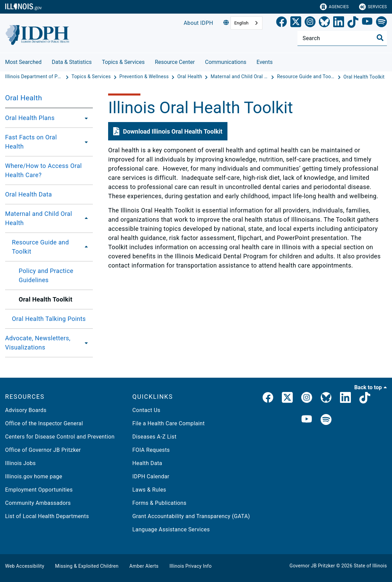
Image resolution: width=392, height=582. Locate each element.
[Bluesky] (324, 23)
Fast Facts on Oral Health (31, 142)
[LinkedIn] (339, 23)
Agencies (334, 7)
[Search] (342, 38)
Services (373, 7)
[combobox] (246, 23)
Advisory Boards (26, 410)
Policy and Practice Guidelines (46, 275)
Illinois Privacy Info (190, 566)
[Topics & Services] (92, 77)
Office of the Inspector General (44, 423)
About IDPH (198, 23)
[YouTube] (367, 23)
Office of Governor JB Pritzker (43, 450)
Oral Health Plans (30, 118)
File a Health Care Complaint (168, 423)
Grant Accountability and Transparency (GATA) (191, 516)
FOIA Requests (151, 450)
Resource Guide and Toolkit (40, 247)
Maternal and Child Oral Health (39, 218)
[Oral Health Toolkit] (364, 77)
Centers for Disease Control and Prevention (60, 437)
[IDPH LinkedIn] (345, 399)
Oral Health (24, 98)
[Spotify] (381, 23)
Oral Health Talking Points (49, 319)
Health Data (147, 463)
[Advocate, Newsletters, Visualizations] (87, 343)
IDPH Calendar (151, 476)
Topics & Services (123, 62)
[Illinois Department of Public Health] (35, 77)
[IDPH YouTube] (307, 420)
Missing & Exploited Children (87, 566)
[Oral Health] (190, 77)
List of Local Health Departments (47, 516)
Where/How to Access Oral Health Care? (44, 170)
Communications (226, 62)
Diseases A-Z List (154, 437)
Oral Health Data (29, 194)
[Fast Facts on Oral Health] (84, 142)
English (241, 23)
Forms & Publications (159, 503)
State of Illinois (370, 566)
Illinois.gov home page (34, 476)
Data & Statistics (72, 62)
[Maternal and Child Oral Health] (240, 77)
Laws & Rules (149, 490)
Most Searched (23, 62)
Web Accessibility (25, 566)
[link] (282, 23)
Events (265, 62)
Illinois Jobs (20, 463)
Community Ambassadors (38, 503)
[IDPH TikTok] (365, 399)
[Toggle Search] (380, 38)
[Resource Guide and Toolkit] (307, 77)
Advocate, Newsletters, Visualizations (38, 343)
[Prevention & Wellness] (145, 77)
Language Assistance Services (171, 529)
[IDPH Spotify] (326, 420)
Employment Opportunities (39, 490)
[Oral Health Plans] (84, 118)
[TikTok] (353, 23)
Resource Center (175, 62)
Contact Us (146, 410)
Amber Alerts (144, 566)
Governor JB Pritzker (312, 566)
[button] (168, 131)
